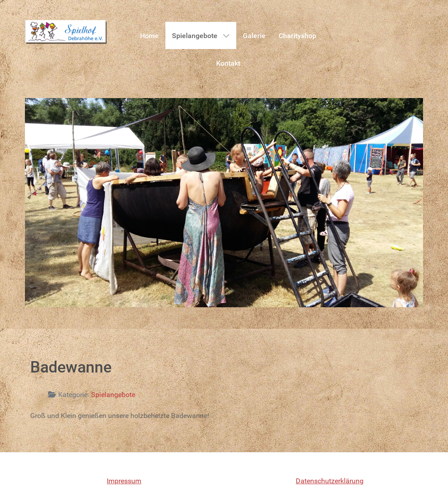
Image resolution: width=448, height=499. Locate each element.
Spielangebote (113, 395)
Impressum (124, 481)
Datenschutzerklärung (330, 481)
